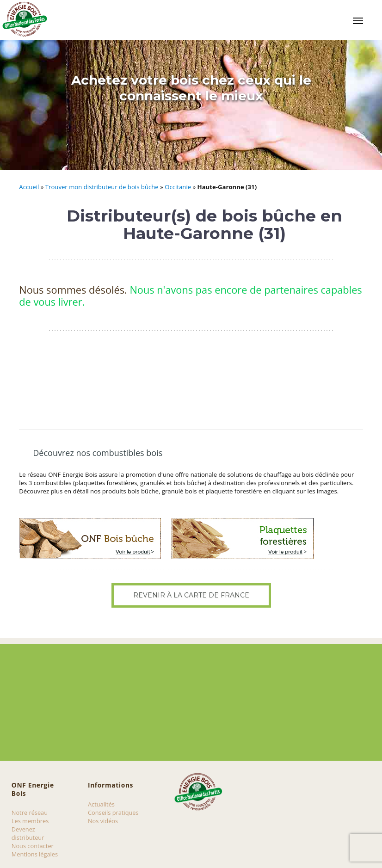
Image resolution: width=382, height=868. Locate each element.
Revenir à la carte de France (191, 595)
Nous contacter (33, 846)
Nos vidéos (103, 821)
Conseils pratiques (113, 813)
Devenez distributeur (28, 833)
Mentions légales (35, 854)
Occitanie (178, 187)
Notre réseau (30, 813)
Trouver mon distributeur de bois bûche (102, 187)
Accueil (29, 187)
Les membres (30, 821)
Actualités (101, 804)
